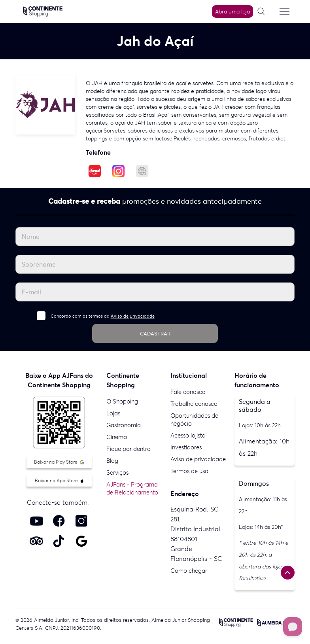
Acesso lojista (188, 435)
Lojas (113, 413)
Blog (112, 461)
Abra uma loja (232, 11)
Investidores (186, 447)
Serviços (117, 473)
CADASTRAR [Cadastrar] (155, 334)
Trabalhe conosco (194, 404)
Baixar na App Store (59, 480)
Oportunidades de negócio (194, 420)
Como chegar (189, 571)
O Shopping (122, 401)
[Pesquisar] (264, 12)
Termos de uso (189, 471)
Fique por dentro (129, 449)
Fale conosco (188, 392)
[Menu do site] (285, 11)
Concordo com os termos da (103, 316)
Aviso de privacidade (133, 316)
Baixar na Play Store (59, 462)
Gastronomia (124, 425)
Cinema (117, 437)
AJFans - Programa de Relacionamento (132, 488)
